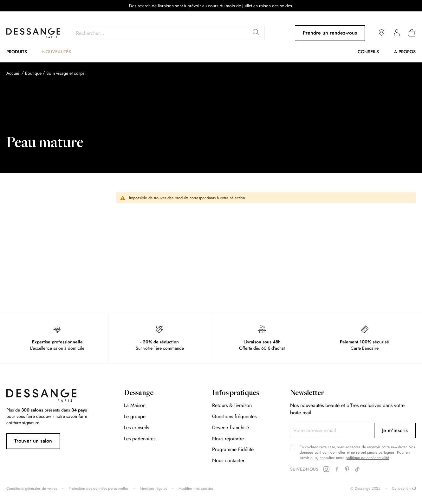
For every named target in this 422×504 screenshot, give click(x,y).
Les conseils (136, 427)
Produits (17, 52)
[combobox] (169, 33)
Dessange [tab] (139, 393)
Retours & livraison (232, 405)
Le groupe (135, 416)
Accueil (13, 73)
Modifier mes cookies (196, 489)
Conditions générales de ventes (32, 489)
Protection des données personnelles (98, 489)
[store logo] (33, 33)
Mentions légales (153, 489)
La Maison (135, 405)
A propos (405, 52)
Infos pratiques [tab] (236, 393)
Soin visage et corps (65, 73)
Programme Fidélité (233, 449)
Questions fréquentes (234, 416)
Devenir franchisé (230, 427)
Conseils (368, 52)
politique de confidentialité (367, 458)
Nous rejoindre (228, 439)
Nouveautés (57, 52)
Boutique (33, 73)
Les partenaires (140, 439)
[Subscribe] (395, 431)
